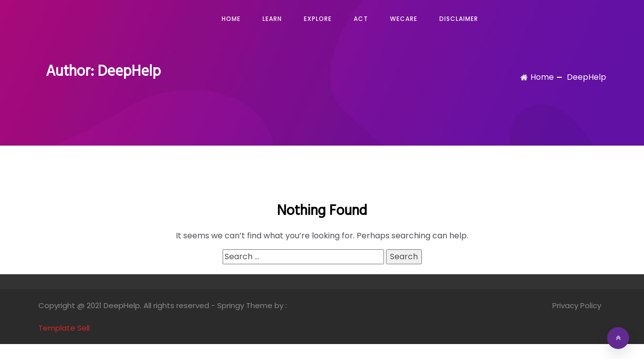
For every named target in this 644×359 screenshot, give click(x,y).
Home (231, 19)
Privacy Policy (577, 305)
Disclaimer (459, 19)
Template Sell (64, 328)
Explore (318, 19)
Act (361, 19)
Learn (272, 19)
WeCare (404, 19)
